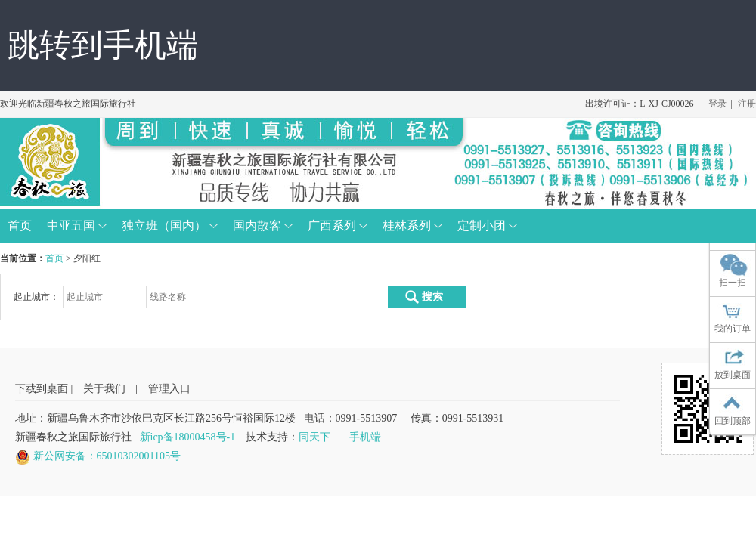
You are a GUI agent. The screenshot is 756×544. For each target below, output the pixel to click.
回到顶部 (733, 421)
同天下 (314, 437)
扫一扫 (733, 283)
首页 (54, 258)
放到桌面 (733, 375)
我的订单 (733, 329)
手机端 (365, 437)
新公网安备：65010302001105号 (107, 456)
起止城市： (36, 297)
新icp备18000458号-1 (188, 437)
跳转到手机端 (103, 45)
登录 (717, 104)
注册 (747, 104)
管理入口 (169, 389)
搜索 (424, 297)
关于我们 (104, 389)
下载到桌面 (42, 389)
